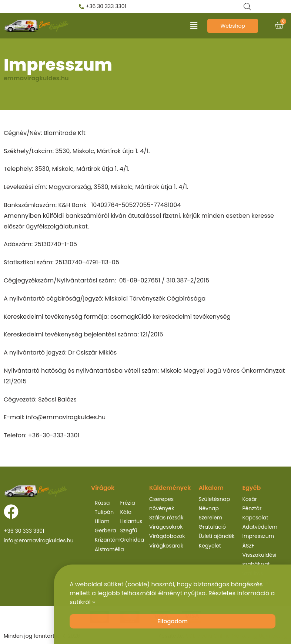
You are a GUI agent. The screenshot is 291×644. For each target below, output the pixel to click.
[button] (194, 26)
